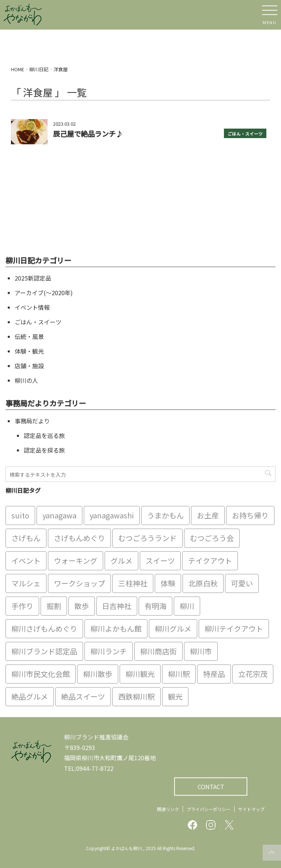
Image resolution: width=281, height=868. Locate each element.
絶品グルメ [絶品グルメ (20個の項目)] (30, 696)
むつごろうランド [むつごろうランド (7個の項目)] (147, 538)
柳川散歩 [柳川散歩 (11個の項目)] (98, 674)
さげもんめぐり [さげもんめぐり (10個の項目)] (79, 538)
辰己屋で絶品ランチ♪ (88, 134)
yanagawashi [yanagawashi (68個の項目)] (112, 515)
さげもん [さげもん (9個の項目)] (26, 538)
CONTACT (211, 787)
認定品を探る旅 (44, 450)
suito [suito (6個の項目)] (20, 515)
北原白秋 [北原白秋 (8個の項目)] (203, 583)
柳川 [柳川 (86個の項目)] (187, 606)
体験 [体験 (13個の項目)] (168, 583)
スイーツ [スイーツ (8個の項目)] (160, 561)
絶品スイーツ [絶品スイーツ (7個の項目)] (83, 696)
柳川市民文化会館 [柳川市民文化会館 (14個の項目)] (41, 674)
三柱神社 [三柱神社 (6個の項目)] (133, 583)
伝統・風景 (29, 336)
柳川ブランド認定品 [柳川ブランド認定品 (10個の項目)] (44, 651)
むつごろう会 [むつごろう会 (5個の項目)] (212, 538)
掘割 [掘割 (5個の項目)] (54, 606)
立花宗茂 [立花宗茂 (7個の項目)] (253, 674)
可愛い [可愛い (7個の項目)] (242, 583)
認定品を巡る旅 (44, 435)
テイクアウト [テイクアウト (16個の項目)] (210, 561)
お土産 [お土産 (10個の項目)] (208, 515)
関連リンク (168, 809)
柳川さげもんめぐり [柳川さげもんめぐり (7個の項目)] (44, 629)
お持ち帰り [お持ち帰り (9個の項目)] (250, 515)
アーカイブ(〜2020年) (44, 293)
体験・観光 (29, 351)
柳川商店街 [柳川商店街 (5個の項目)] (158, 651)
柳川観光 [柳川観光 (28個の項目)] (140, 674)
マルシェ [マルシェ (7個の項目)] (26, 583)
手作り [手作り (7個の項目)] (22, 606)
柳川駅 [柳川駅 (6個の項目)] (179, 674)
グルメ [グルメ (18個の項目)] (121, 561)
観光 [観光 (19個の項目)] (175, 696)
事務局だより (32, 421)
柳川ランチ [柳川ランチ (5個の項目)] (109, 651)
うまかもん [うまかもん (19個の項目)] (165, 515)
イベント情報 (32, 307)
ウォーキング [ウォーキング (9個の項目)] (76, 561)
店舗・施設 (29, 366)
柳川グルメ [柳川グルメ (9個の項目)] (173, 629)
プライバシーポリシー (209, 809)
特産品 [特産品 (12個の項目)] (214, 674)
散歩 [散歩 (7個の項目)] (82, 606)
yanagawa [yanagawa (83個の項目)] (59, 515)
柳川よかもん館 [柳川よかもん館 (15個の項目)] (116, 629)
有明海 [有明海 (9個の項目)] (156, 606)
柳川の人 (26, 380)
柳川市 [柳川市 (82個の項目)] (201, 651)
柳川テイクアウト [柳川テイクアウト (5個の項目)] (234, 629)
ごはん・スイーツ (245, 134)
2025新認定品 (33, 278)
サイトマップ (251, 809)
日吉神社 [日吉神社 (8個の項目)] (117, 606)
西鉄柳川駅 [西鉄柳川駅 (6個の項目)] (136, 696)
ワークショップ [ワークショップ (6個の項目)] (79, 583)
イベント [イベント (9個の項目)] (26, 561)
